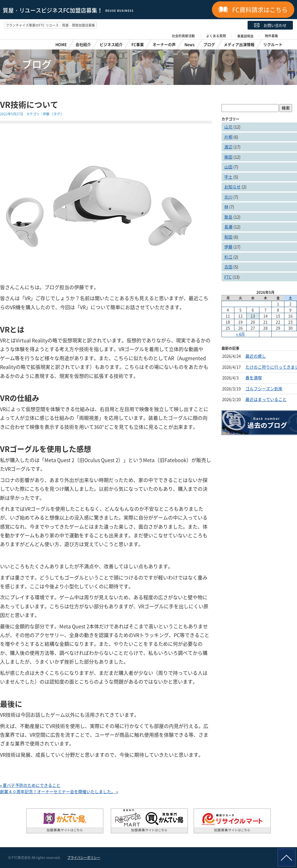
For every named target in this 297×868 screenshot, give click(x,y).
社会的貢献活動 (183, 36)
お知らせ (232, 187)
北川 (228, 197)
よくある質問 (216, 36)
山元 (228, 127)
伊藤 (46, 114)
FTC (228, 277)
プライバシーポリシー (84, 858)
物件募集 (271, 36)
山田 (228, 167)
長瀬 (228, 227)
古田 (228, 267)
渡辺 (228, 147)
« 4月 (240, 334)
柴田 (228, 157)
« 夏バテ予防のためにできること (30, 785)
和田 (228, 237)
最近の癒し (256, 356)
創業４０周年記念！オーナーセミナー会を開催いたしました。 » (59, 792)
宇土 (228, 177)
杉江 (228, 257)
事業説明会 (245, 36)
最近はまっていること (266, 399)
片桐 (228, 137)
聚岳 (228, 217)
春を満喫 (254, 378)
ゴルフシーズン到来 (264, 389)
